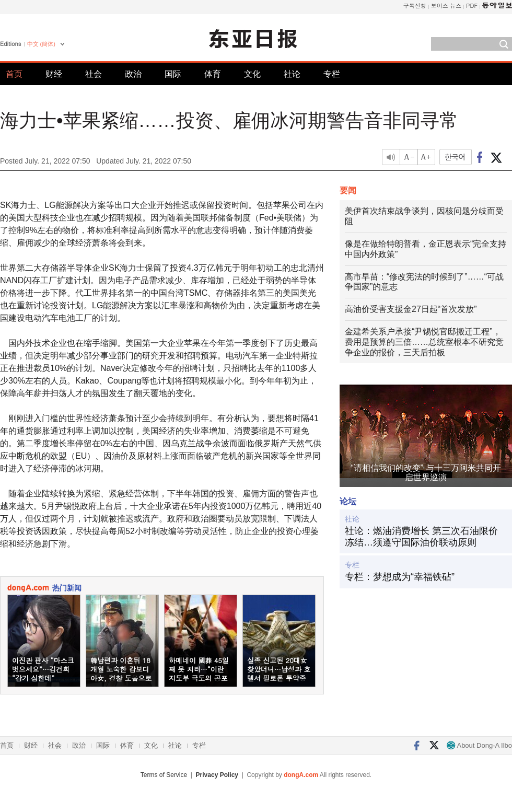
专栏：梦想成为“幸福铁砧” (400, 577)
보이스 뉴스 (446, 5)
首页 (14, 74)
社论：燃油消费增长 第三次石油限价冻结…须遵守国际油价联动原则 (421, 537)
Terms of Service (164, 775)
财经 (54, 74)
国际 (173, 74)
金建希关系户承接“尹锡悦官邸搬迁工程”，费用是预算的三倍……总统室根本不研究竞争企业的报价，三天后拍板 (424, 342)
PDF (472, 5)
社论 (292, 74)
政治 (133, 74)
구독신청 (415, 5)
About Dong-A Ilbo (479, 745)
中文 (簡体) (41, 44)
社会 (94, 74)
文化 (252, 74)
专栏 (332, 74)
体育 (213, 74)
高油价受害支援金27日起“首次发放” (411, 309)
